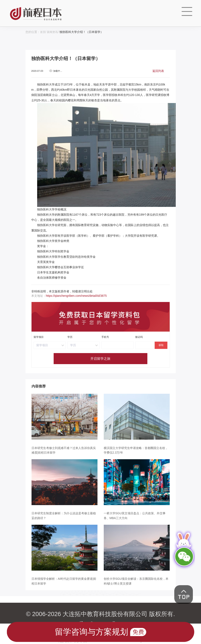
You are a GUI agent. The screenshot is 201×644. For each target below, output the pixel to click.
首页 (43, 32)
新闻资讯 (53, 32)
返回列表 (158, 71)
